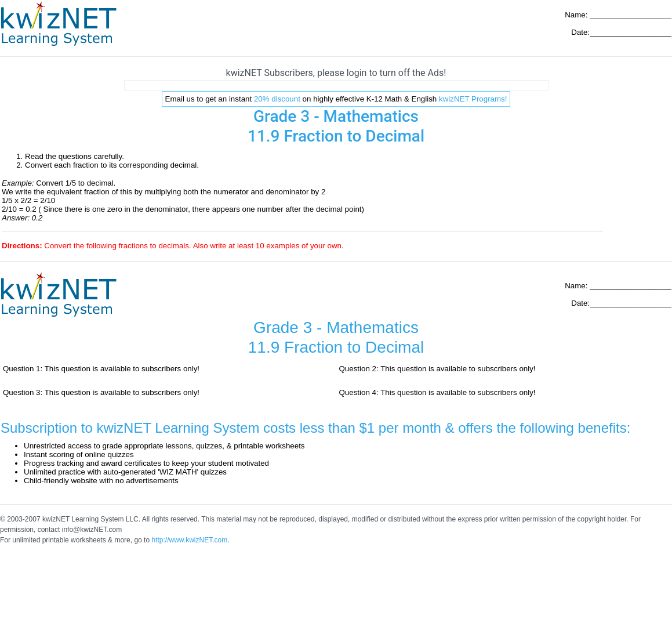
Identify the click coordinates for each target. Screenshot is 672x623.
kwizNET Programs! (473, 99)
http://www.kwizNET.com (189, 540)
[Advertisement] (336, 86)
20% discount (277, 99)
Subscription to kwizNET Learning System (130, 428)
